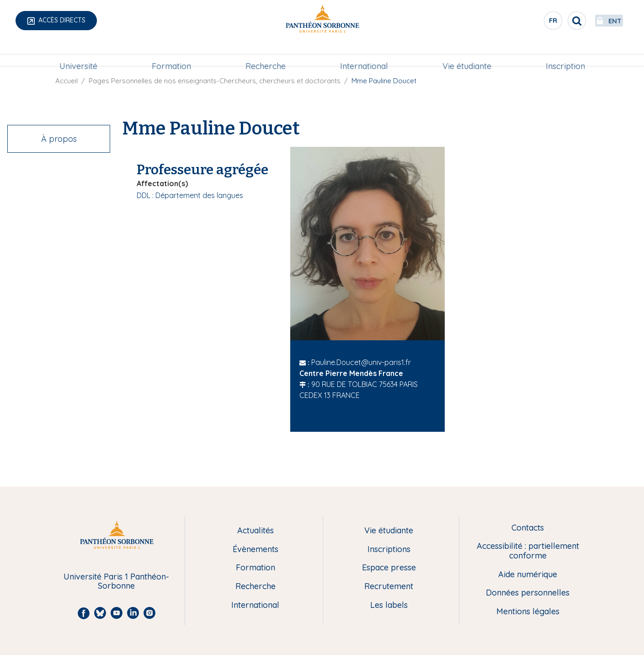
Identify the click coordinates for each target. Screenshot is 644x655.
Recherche (266, 53)
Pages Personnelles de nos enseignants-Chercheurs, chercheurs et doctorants (215, 81)
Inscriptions (389, 550)
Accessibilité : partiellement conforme (528, 551)
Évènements (255, 550)
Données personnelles (528, 593)
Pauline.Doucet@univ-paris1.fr (361, 362)
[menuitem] (78, 54)
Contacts (528, 528)
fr (532, 22)
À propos (59, 139)
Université (78, 53)
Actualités (255, 531)
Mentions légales (528, 612)
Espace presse (389, 568)
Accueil (67, 81)
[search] (555, 21)
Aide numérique (528, 575)
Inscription (565, 53)
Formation (171, 53)
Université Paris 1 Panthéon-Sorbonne (116, 582)
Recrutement (389, 587)
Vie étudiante (467, 53)
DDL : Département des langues (190, 195)
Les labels (389, 605)
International (364, 53)
